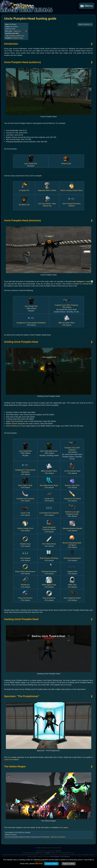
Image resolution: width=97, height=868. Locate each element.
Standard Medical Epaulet (72, 527)
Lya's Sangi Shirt (31, 162)
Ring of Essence (49, 597)
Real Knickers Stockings (49, 557)
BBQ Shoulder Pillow (67, 322)
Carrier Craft (25, 512)
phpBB (48, 853)
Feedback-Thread (18, 38)
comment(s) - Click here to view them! (53, 837)
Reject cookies (69, 864)
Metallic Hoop (25, 543)
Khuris (37, 853)
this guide (64, 827)
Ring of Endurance (25, 597)
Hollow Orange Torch (25, 527)
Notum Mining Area (13, 426)
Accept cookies (51, 864)
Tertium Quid (66, 162)
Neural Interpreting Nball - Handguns (72, 543)
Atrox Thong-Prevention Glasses (72, 204)
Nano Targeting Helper (72, 597)
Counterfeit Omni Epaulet (49, 512)
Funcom (58, 851)
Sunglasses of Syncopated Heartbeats (31, 322)
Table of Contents (85, 24)
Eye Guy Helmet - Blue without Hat (47, 204)
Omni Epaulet (25, 557)
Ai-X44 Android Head (72, 470)
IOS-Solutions (66, 857)
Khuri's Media (54, 857)
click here (39, 864)
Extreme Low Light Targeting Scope (72, 512)
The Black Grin (24, 204)
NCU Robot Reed (49, 543)
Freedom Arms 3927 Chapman (72, 448)
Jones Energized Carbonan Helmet (49, 527)
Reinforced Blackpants (72, 557)
